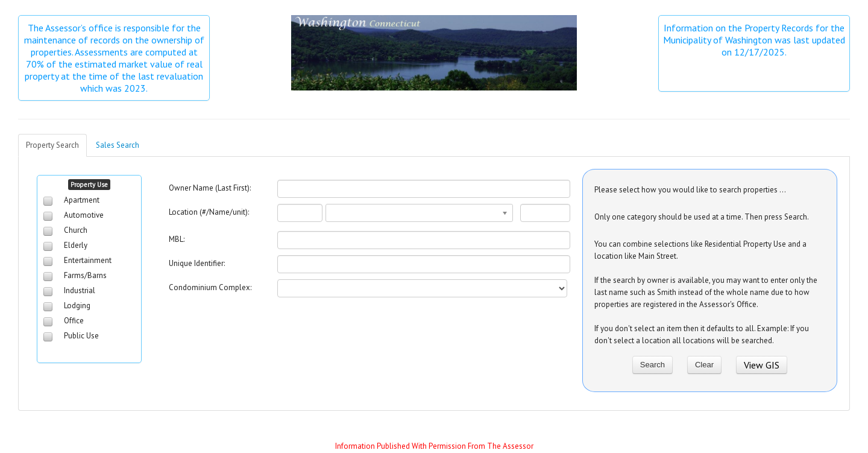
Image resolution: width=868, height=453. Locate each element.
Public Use (81, 336)
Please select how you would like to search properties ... (690, 190)
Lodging (77, 306)
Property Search (52, 145)
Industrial (80, 290)
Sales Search (118, 145)
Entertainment (88, 260)
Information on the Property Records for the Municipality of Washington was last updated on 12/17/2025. (755, 40)
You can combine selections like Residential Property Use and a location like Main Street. (700, 250)
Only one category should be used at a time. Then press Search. (702, 217)
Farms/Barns (85, 275)
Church (76, 230)
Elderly (76, 245)
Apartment (82, 200)
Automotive (84, 215)
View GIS (762, 365)
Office (74, 321)
